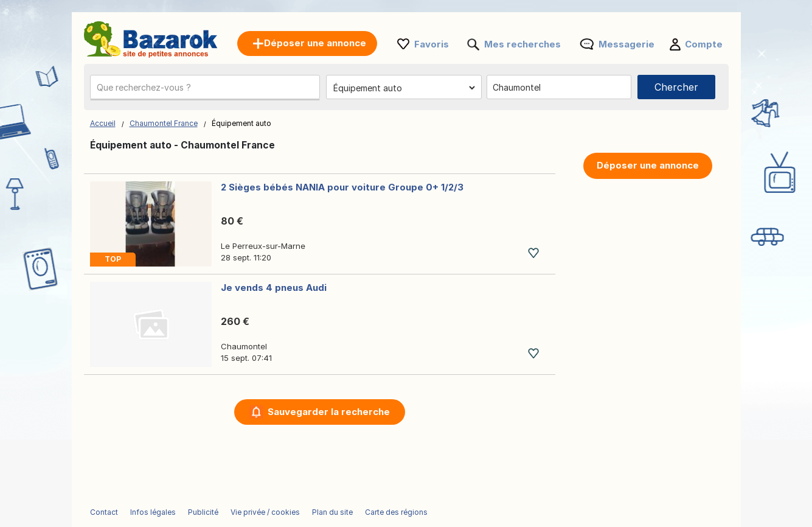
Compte (704, 44)
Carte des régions (396, 512)
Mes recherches (522, 44)
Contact (104, 512)
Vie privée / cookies (265, 512)
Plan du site (332, 512)
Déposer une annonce (648, 165)
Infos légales (153, 512)
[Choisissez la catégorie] (404, 88)
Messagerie (626, 44)
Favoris (432, 44)
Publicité (203, 512)
